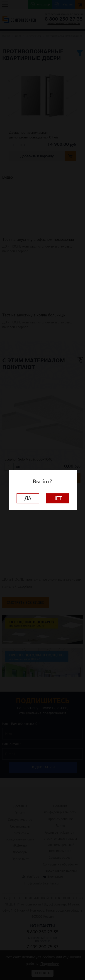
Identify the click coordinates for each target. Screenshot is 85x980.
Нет (57, 498)
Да (28, 498)
